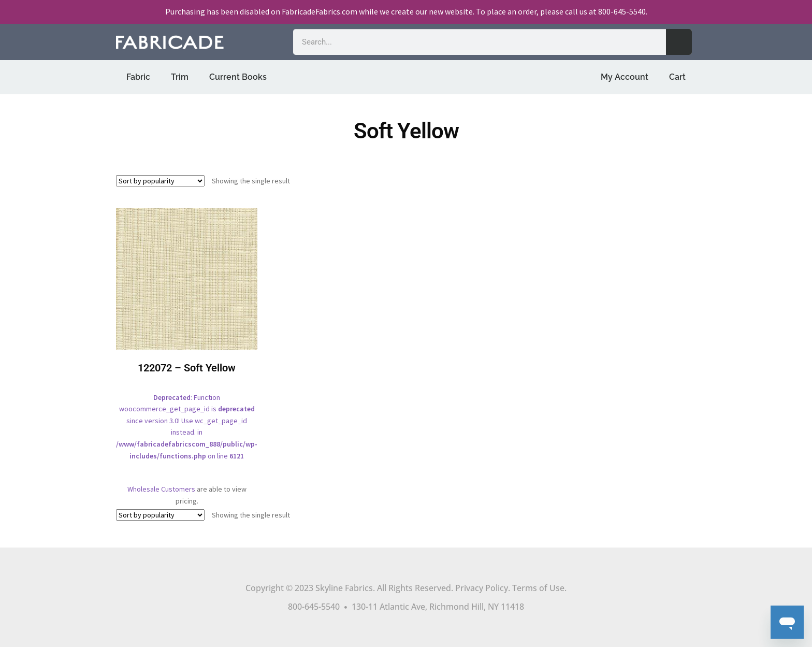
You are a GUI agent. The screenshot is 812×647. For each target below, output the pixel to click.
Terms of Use (538, 588)
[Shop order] (160, 181)
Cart (677, 77)
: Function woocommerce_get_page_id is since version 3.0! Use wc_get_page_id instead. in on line (187, 342)
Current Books (238, 77)
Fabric (138, 77)
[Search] (679, 42)
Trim (180, 77)
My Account (625, 77)
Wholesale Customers (161, 489)
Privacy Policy (482, 588)
